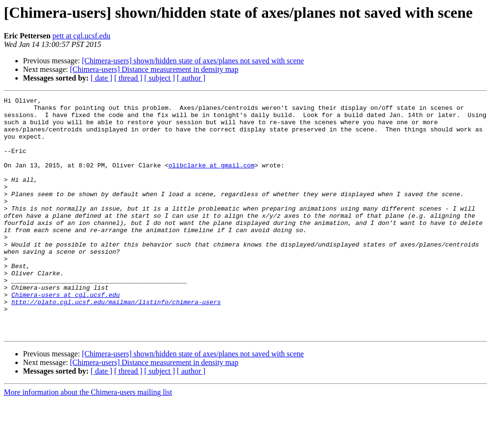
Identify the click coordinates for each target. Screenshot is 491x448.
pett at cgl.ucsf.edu (81, 36)
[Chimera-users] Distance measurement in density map (154, 69)
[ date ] (101, 78)
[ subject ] (160, 78)
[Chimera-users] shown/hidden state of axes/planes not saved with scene (193, 61)
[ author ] (191, 78)
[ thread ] (128, 78)
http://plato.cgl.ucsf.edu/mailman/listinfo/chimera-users (116, 343)
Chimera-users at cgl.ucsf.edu (66, 335)
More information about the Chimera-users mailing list (88, 440)
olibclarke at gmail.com (211, 179)
